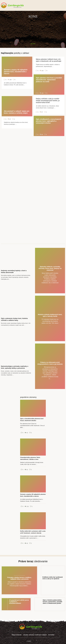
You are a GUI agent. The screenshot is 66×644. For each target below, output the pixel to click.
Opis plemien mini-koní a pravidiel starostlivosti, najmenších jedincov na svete (49, 80)
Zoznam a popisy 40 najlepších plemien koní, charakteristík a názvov (16, 72)
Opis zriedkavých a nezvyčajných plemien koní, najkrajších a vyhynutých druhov (49, 121)
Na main (33, 43)
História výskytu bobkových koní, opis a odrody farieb (50, 315)
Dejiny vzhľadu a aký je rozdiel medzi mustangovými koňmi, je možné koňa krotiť (48, 101)
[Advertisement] (33, 30)
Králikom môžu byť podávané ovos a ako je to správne (53, 578)
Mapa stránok (17, 635)
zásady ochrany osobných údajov (35, 635)
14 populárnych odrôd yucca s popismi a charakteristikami (19, 602)
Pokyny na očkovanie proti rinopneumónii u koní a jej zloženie (50, 363)
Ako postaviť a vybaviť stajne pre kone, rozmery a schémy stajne (17, 112)
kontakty (51, 635)
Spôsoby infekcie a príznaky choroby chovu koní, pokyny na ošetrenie (50, 268)
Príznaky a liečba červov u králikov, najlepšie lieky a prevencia (19, 578)
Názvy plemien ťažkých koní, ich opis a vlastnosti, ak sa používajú (49, 60)
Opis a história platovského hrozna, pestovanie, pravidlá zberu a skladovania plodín (52, 602)
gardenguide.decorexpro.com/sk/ (15, 5)
